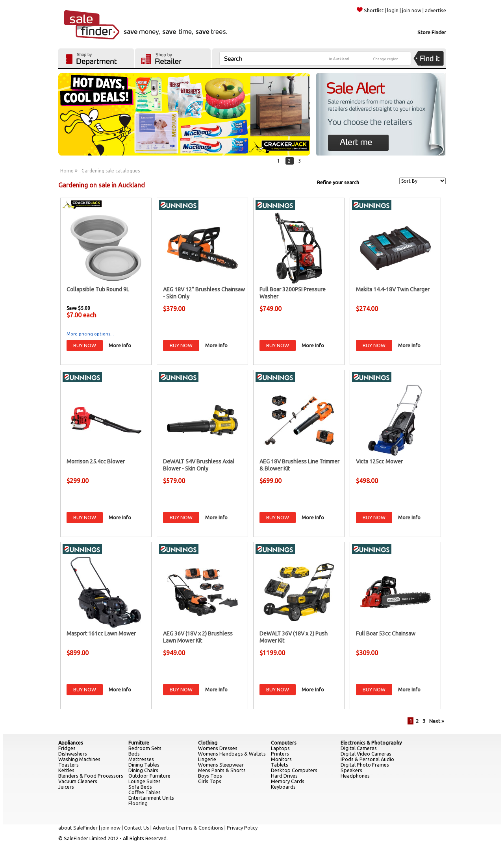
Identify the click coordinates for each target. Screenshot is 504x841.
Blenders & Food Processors (91, 776)
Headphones (355, 776)
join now (412, 10)
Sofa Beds (140, 787)
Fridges (67, 748)
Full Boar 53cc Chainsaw (386, 634)
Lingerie (207, 759)
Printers (280, 754)
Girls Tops (210, 781)
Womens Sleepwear (221, 765)
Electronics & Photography (371, 743)
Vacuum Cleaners (78, 781)
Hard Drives (284, 776)
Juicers (66, 787)
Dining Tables (144, 765)
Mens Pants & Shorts (222, 770)
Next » (436, 721)
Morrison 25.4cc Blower (96, 461)
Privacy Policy (242, 828)
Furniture (139, 743)
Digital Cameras (359, 748)
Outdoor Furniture (149, 776)
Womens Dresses (218, 748)
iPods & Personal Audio (367, 759)
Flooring (138, 803)
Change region (386, 59)
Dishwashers (73, 754)
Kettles (66, 770)
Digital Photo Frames (365, 765)
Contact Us (137, 828)
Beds (134, 754)
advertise (435, 10)
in (339, 59)
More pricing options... (90, 334)
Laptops (280, 748)
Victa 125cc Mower (379, 461)
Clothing (208, 743)
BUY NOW (85, 345)
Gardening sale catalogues (111, 171)
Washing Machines (79, 759)
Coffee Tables (145, 792)
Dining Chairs (143, 770)
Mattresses (141, 759)
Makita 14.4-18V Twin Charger (393, 289)
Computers (284, 743)
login (393, 10)
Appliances (71, 743)
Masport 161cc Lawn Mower (101, 634)
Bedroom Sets (145, 748)
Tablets (280, 765)
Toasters (69, 765)
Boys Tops (210, 776)
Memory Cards (288, 781)
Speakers (351, 770)
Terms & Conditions (201, 828)
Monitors (281, 759)
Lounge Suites (145, 781)
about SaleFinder (78, 828)
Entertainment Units (151, 798)
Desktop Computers (294, 770)
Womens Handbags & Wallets (232, 754)
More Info (120, 345)
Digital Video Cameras (366, 754)
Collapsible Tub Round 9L (98, 289)
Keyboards (283, 787)
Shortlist (370, 10)
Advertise (164, 828)
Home (67, 171)
